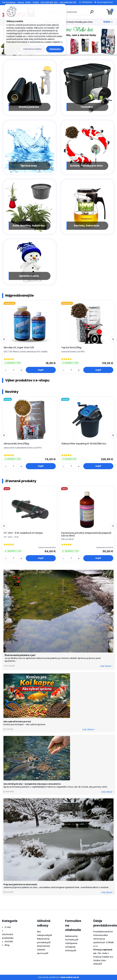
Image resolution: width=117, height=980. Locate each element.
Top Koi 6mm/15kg (71, 348)
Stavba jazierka (29, 107)
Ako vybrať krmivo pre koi (17, 722)
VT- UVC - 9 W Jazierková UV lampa (23, 533)
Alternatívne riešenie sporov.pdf (43, 950)
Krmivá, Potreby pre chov (79, 22)
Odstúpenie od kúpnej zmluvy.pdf (71, 947)
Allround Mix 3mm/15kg (16, 444)
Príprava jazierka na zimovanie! (20, 884)
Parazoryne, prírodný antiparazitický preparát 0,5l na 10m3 (86, 534)
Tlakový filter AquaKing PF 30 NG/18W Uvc (84, 444)
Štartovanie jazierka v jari (20, 655)
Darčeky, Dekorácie (87, 226)
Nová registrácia (105, 2)
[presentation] (4, 339)
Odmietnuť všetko (32, 49)
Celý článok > (106, 666)
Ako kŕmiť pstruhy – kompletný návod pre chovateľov (32, 784)
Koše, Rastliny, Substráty (29, 226)
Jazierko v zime (29, 276)
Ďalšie (107, 22)
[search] (92, 13)
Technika (87, 107)
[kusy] (14, 370)
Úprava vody (29, 166)
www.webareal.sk (70, 977)
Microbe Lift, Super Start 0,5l (19, 348)
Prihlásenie (87, 2)
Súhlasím (55, 49)
